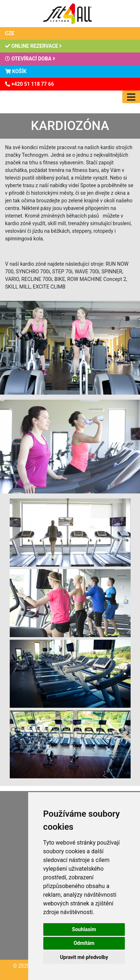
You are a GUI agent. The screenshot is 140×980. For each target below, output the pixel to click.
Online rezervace (33, 46)
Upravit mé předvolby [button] (84, 957)
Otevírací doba (30, 59)
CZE (10, 33)
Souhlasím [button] (84, 929)
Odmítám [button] (84, 943)
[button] (70, 532)
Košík (16, 71)
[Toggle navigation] (131, 97)
